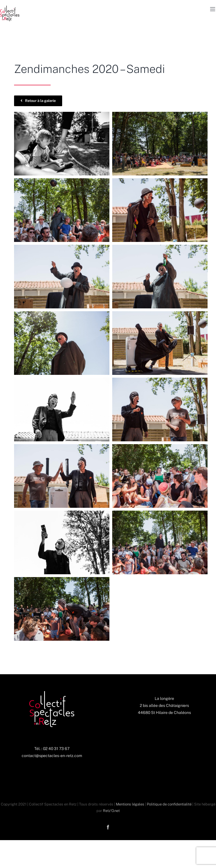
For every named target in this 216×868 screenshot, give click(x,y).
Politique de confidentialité (169, 804)
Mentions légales (130, 804)
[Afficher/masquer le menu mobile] (213, 9)
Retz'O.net (111, 811)
